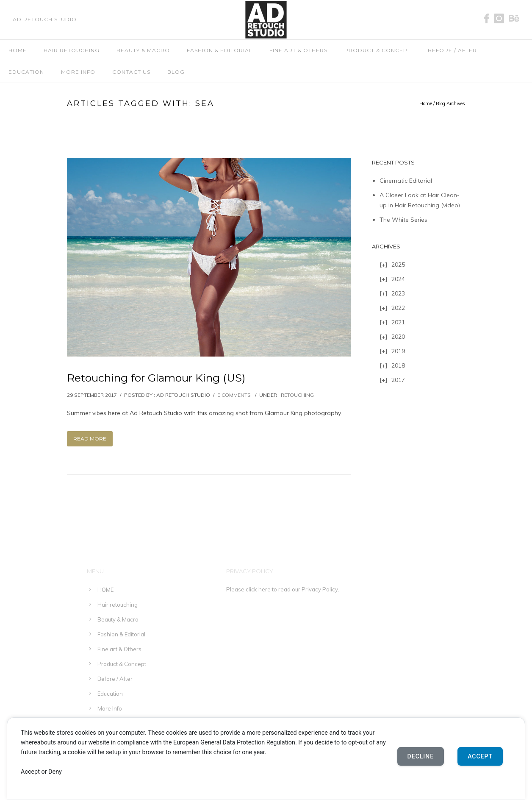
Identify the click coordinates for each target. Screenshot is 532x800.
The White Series (403, 220)
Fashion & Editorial (220, 50)
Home (426, 103)
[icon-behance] (514, 19)
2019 (398, 351)
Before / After (452, 50)
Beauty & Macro (143, 50)
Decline (421, 756)
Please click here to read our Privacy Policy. (283, 589)
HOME (18, 50)
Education (26, 72)
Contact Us (131, 72)
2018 (398, 365)
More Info (78, 72)
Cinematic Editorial (406, 181)
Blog (176, 72)
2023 (398, 293)
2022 (398, 308)
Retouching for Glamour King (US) (156, 378)
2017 (398, 380)
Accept (480, 756)
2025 (398, 265)
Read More (90, 439)
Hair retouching (72, 50)
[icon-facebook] (489, 19)
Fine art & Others (298, 50)
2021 (398, 322)
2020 (398, 337)
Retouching (297, 395)
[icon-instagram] (501, 19)
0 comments (234, 395)
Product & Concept (378, 50)
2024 (398, 279)
